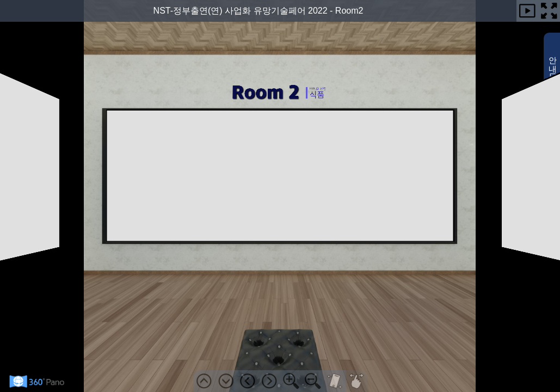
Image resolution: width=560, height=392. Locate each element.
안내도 (553, 76)
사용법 (553, 152)
